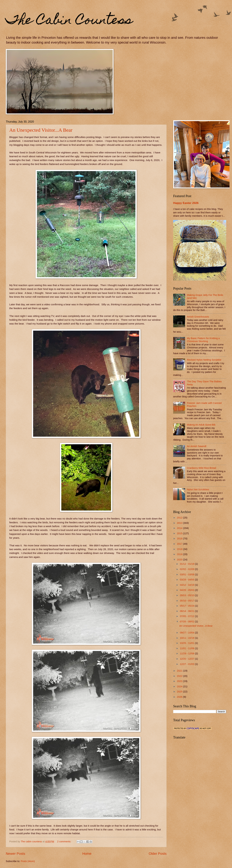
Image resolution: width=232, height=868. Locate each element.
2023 (180, 681)
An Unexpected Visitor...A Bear (41, 130)
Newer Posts (15, 854)
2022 (180, 676)
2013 (180, 523)
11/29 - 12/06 (187, 653)
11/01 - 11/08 (187, 648)
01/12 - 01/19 (187, 564)
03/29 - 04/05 (187, 580)
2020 (180, 560)
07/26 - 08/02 (187, 622)
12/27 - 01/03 (187, 664)
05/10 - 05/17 (187, 601)
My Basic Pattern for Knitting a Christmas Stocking (203, 340)
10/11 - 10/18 (187, 638)
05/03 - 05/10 (187, 595)
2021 (180, 671)
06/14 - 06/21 (187, 611)
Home (87, 854)
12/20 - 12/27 (187, 659)
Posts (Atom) (28, 861)
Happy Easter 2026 (186, 203)
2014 (180, 528)
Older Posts (158, 854)
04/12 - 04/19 (187, 585)
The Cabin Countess (69, 21)
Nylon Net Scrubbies (198, 489)
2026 (180, 697)
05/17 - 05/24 (187, 606)
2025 (180, 692)
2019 (180, 554)
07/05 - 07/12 (187, 616)
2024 (180, 686)
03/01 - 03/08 (187, 574)
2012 (180, 518)
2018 (180, 549)
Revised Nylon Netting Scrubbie (204, 360)
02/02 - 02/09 (187, 569)
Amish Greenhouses (198, 317)
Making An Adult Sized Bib (201, 425)
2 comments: (64, 841)
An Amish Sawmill (197, 446)
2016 (180, 539)
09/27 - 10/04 (187, 633)
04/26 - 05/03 (187, 590)
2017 (180, 544)
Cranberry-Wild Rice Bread (202, 468)
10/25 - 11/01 (187, 643)
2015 (180, 533)
